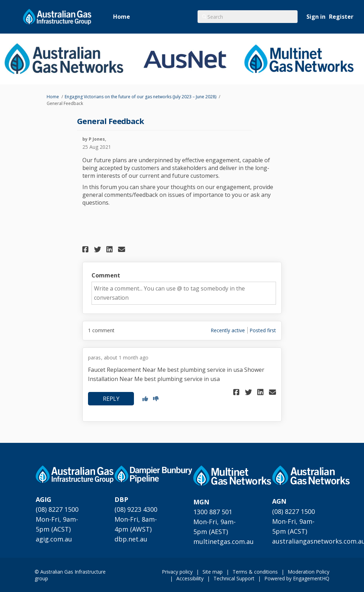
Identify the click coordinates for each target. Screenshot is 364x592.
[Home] (122, 17)
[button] (86, 249)
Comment (106, 275)
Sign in (316, 17)
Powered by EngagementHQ (297, 578)
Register (341, 17)
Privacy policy (177, 572)
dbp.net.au (131, 539)
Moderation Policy (309, 572)
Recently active (228, 330)
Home (53, 97)
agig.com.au (54, 539)
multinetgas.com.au (224, 541)
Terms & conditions (255, 572)
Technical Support (234, 578)
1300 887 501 (213, 512)
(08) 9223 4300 (136, 509)
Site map (213, 572)
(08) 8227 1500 (57, 509)
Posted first (263, 330)
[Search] (248, 17)
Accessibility (190, 578)
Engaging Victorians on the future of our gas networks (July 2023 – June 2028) (140, 97)
